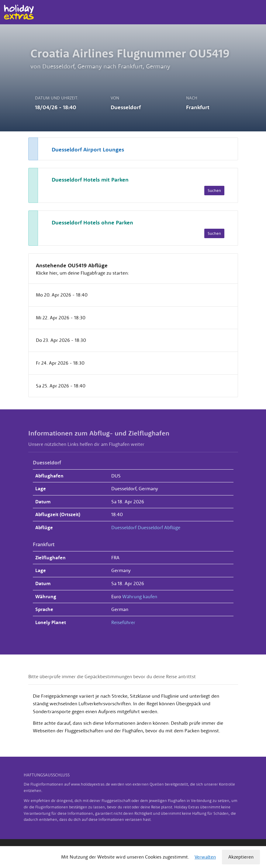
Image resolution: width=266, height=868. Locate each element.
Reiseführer (123, 622)
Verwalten (205, 857)
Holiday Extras (19, 12)
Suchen (214, 191)
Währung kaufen (140, 596)
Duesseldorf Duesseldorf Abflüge (146, 527)
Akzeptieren (241, 857)
